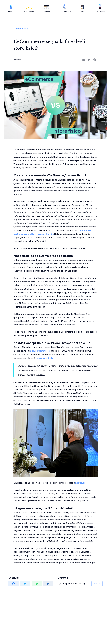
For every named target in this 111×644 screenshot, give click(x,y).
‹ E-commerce (21, 28)
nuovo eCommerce (40, 351)
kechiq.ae (80, 483)
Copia (97, 583)
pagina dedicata (45, 358)
